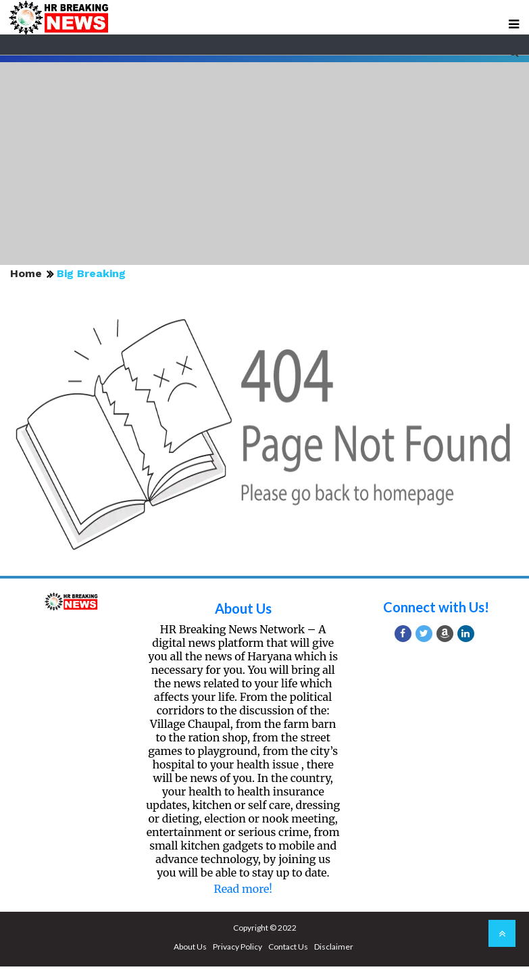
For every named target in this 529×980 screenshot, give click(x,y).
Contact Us (288, 947)
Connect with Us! (436, 607)
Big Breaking (91, 273)
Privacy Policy (237, 947)
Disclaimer (334, 947)
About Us (243, 608)
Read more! (243, 889)
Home (26, 273)
